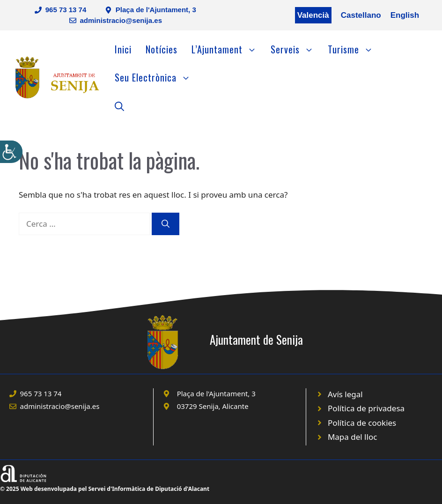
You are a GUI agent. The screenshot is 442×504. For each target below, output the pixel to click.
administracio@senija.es (121, 20)
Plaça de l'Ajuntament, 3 (156, 10)
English (405, 15)
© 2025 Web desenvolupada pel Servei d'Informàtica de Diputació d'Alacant (105, 489)
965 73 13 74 (66, 10)
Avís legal (345, 394)
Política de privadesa (366, 408)
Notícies (162, 49)
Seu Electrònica (156, 77)
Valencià (313, 15)
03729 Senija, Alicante (213, 406)
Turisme (354, 49)
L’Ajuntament (228, 49)
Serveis (296, 49)
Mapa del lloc (352, 437)
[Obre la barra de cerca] (119, 105)
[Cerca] (166, 224)
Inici (123, 49)
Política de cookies (362, 423)
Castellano (361, 15)
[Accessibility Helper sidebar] (11, 152)
